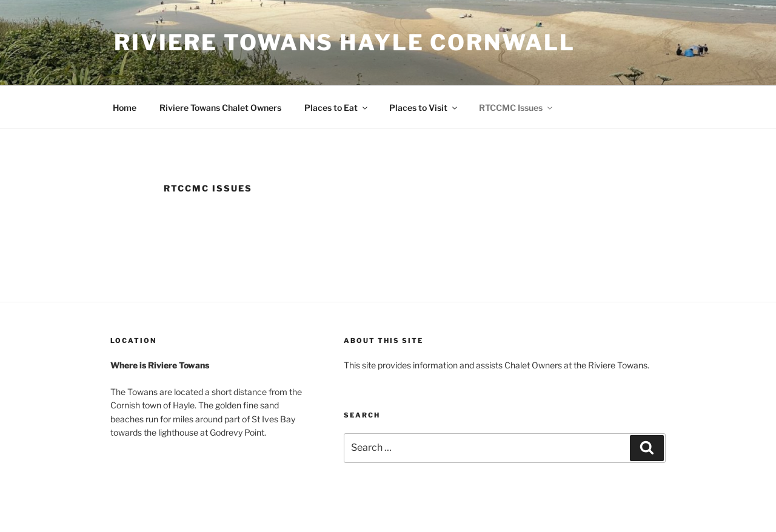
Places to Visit (424, 108)
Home (125, 108)
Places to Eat (337, 108)
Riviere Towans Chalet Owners (220, 108)
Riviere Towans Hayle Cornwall (345, 42)
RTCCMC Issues (517, 108)
